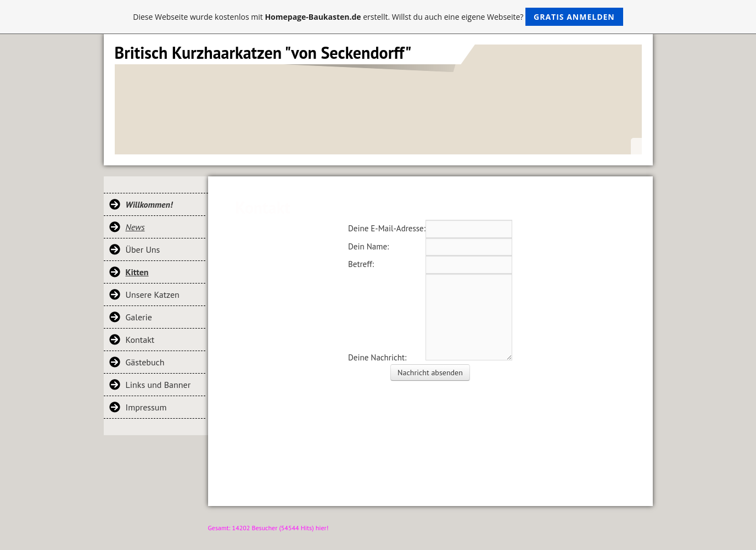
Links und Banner (158, 385)
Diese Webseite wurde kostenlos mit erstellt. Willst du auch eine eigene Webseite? (378, 17)
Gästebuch (145, 362)
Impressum (146, 407)
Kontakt (140, 340)
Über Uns (143, 249)
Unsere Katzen (153, 295)
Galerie (139, 317)
